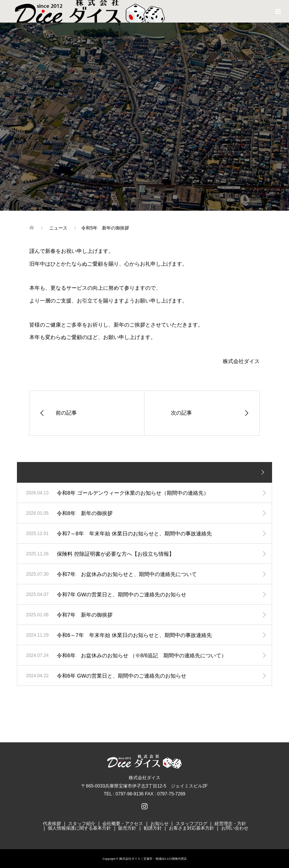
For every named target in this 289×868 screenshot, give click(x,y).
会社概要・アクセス (123, 824)
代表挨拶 (52, 824)
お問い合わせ (235, 828)
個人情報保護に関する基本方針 (79, 828)
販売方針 (127, 828)
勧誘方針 (153, 828)
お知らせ (160, 824)
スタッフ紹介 (82, 824)
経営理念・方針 (230, 824)
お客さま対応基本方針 (192, 828)
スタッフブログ (192, 824)
